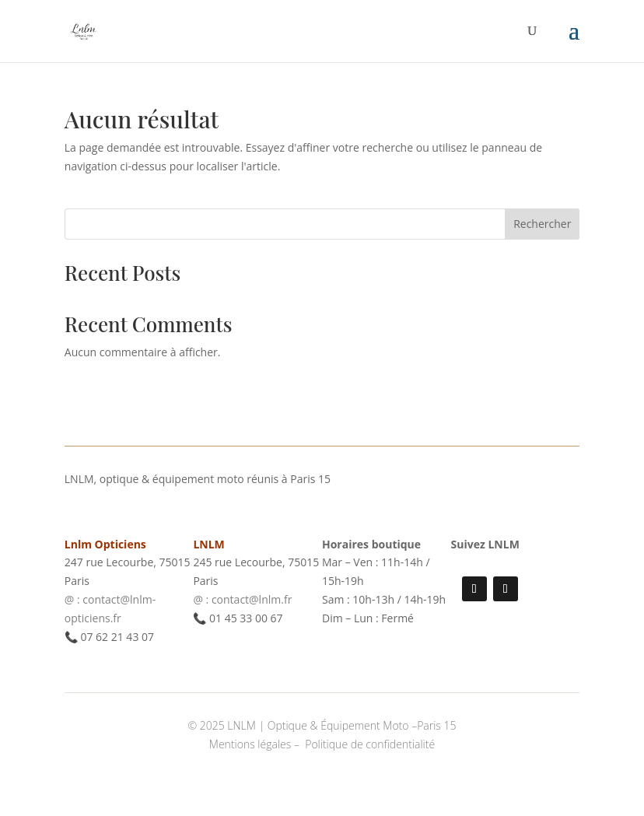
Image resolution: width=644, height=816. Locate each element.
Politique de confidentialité (370, 744)
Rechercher (542, 224)
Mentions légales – (256, 744)
